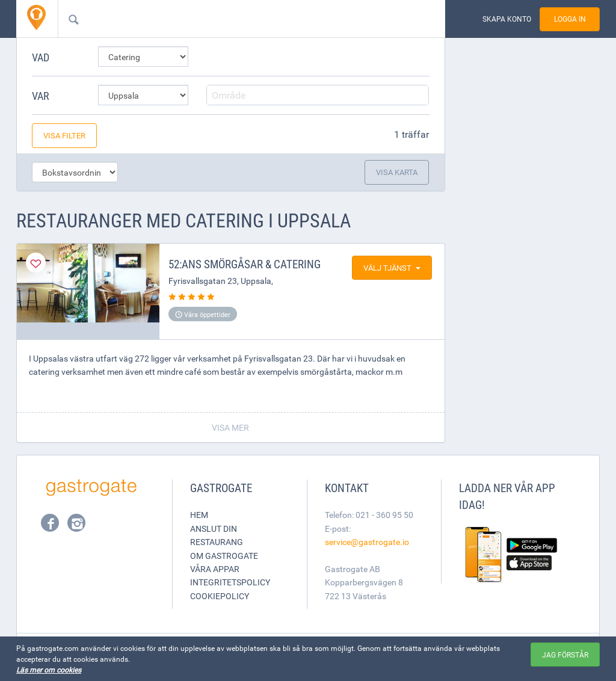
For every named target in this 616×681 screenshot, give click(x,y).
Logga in (570, 19)
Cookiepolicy (220, 596)
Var (41, 96)
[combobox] (232, 19)
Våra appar (215, 569)
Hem (199, 515)
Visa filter (64, 135)
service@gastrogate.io (367, 542)
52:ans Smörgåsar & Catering (245, 264)
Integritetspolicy (230, 582)
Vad (41, 57)
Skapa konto (507, 19)
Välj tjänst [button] (392, 268)
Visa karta (397, 172)
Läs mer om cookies (49, 670)
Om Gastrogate (224, 556)
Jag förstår (565, 655)
